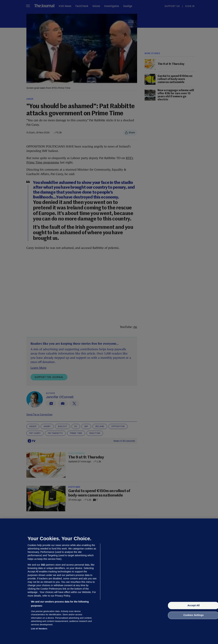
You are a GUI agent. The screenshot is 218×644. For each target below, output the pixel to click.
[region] (109, 581)
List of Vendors (39, 629)
